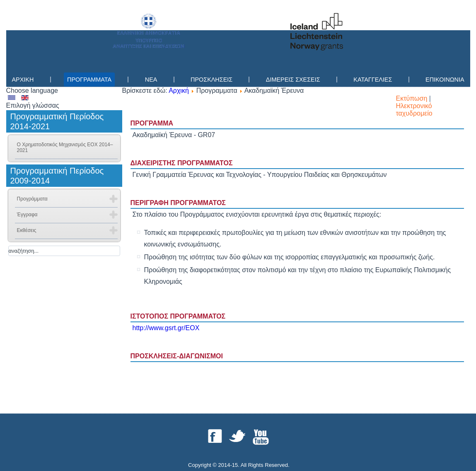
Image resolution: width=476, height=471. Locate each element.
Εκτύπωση (413, 98)
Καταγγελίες (373, 80)
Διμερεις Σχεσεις (293, 80)
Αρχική (179, 91)
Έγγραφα (27, 215)
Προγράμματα (32, 199)
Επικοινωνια (445, 80)
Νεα (151, 80)
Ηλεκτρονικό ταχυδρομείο (414, 110)
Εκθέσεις (27, 230)
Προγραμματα (89, 80)
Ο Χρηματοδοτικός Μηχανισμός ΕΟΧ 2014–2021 (65, 147)
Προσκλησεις (211, 80)
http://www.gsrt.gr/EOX (166, 328)
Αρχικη (23, 80)
